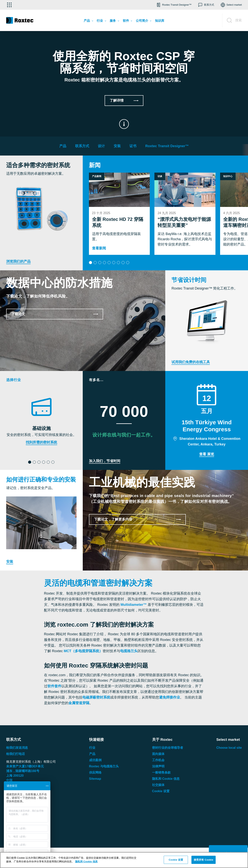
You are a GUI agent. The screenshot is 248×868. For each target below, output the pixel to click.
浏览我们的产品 (18, 261)
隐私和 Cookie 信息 (166, 779)
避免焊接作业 (170, 697)
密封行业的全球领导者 (168, 748)
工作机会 (158, 760)
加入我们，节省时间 (105, 461)
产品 (92, 754)
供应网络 (95, 772)
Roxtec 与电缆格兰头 (104, 766)
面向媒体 (158, 754)
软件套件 (54, 686)
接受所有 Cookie (203, 860)
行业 (92, 748)
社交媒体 (158, 785)
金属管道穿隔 (79, 703)
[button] (174, 5)
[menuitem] (88, 21)
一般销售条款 (161, 772)
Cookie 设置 (161, 791)
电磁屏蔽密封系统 (96, 697)
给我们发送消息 (17, 748)
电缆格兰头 (129, 651)
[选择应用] (9, 5)
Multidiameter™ (134, 605)
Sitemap (95, 779)
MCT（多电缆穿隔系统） (83, 651)
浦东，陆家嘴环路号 (23, 771)
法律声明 (158, 766)
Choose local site (229, 748)
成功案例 (95, 760)
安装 (10, 562)
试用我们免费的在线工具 (191, 362)
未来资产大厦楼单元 (25, 766)
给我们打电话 (15, 754)
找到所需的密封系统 (41, 442)
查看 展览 (207, 454)
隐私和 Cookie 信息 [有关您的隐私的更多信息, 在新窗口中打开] (86, 862)
